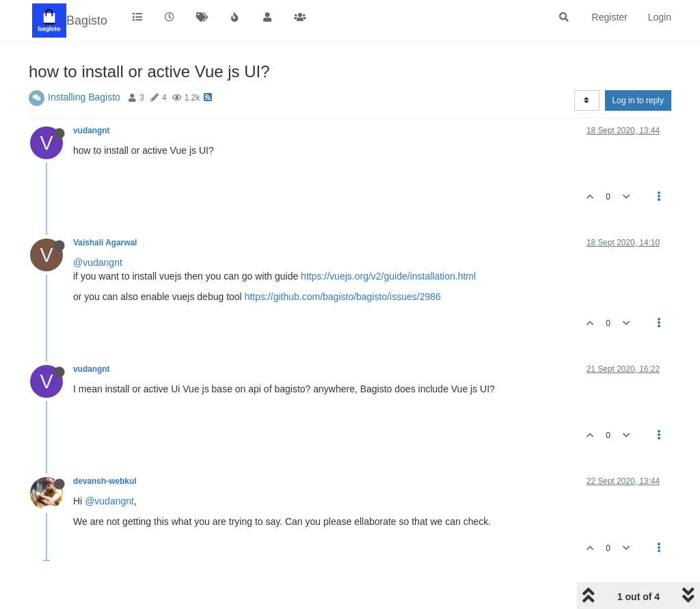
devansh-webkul (105, 481)
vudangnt (92, 131)
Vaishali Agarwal (105, 243)
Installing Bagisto (84, 97)
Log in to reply (638, 100)
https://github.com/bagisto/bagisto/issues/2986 (343, 297)
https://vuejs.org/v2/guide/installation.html (388, 276)
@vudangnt (98, 262)
